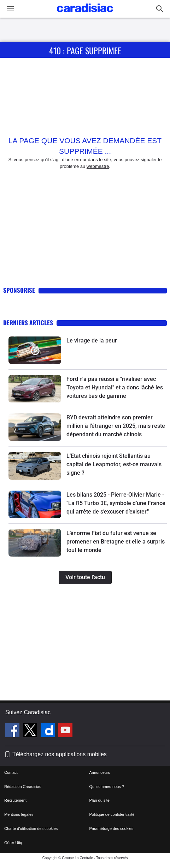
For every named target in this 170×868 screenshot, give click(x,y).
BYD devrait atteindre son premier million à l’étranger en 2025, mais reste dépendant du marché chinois (116, 426)
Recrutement (15, 800)
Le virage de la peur (92, 341)
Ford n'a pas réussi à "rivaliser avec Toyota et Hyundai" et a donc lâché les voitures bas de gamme (115, 387)
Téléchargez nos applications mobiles (60, 754)
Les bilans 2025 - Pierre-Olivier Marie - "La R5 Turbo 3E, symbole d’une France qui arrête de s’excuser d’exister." (116, 503)
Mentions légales (19, 814)
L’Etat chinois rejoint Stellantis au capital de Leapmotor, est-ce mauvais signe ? (114, 464)
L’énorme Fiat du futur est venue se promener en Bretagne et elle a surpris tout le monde (116, 542)
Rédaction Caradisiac (23, 787)
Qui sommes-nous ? (107, 787)
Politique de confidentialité (112, 814)
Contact (11, 772)
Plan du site (99, 800)
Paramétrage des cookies (112, 828)
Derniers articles (28, 323)
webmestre (98, 166)
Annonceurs (100, 772)
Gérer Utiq (13, 843)
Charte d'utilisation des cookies (31, 828)
